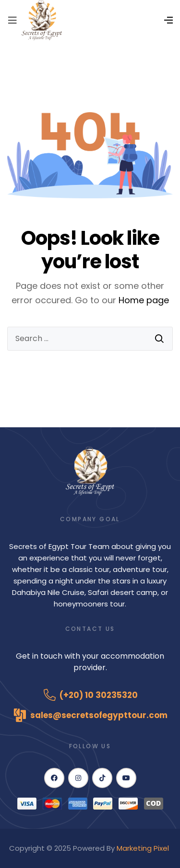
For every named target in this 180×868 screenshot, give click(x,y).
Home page (144, 300)
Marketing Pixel (144, 848)
